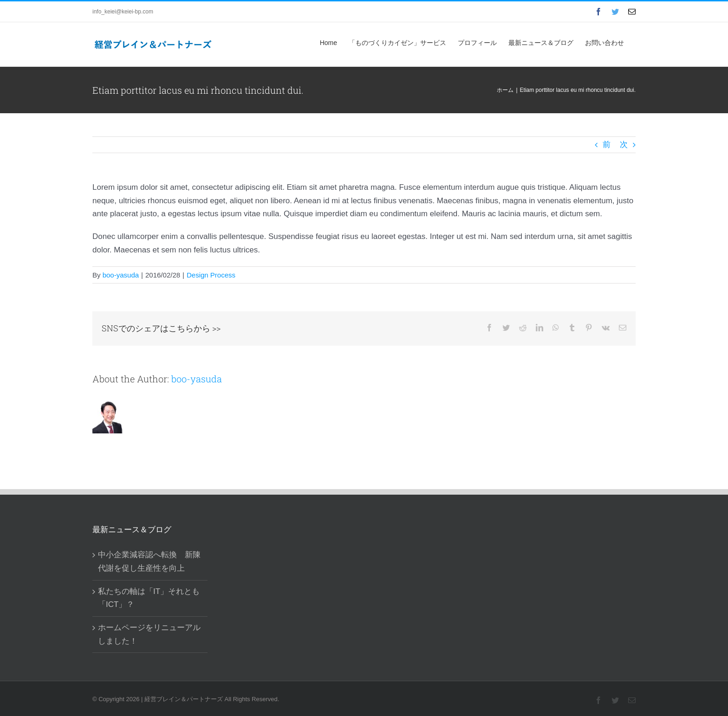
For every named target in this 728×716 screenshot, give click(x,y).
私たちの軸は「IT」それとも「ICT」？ (149, 598)
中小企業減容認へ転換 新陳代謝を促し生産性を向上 (149, 561)
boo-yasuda (121, 275)
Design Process (211, 275)
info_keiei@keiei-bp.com (123, 12)
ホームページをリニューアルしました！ (149, 634)
